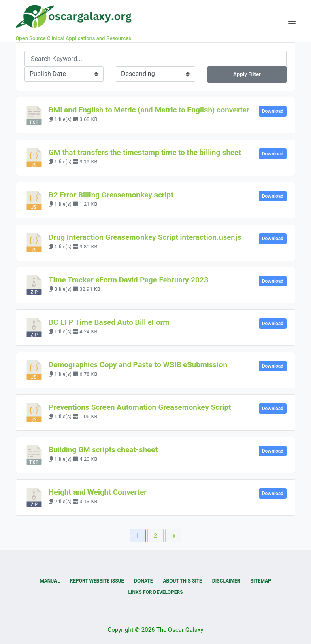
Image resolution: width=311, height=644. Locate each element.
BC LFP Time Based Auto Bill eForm (109, 322)
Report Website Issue (97, 581)
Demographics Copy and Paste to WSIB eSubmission (138, 365)
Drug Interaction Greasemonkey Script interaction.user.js (145, 237)
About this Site (182, 581)
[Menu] (292, 21)
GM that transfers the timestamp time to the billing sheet (145, 153)
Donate (143, 581)
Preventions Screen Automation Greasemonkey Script (140, 407)
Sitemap (261, 581)
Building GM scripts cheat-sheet (103, 450)
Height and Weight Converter (98, 492)
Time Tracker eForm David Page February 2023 (128, 280)
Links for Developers (155, 592)
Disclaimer (226, 581)
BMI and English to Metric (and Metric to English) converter (149, 110)
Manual (50, 581)
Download (273, 111)
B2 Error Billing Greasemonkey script (111, 195)
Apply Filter (247, 74)
